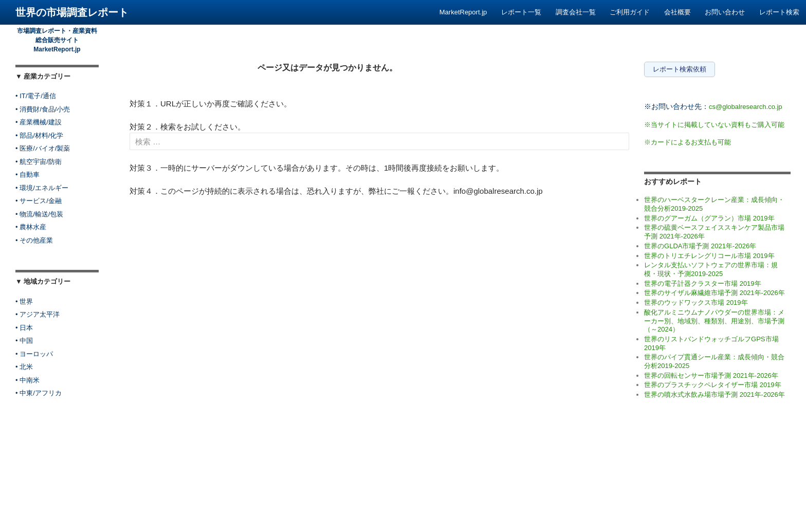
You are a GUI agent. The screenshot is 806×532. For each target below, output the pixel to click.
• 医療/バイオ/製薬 (43, 148)
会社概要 (677, 12)
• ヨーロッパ (34, 354)
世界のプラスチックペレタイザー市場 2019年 (713, 385)
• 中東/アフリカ (39, 393)
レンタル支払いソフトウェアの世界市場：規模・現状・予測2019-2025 (711, 269)
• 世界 (24, 301)
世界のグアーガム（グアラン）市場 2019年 (709, 218)
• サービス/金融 (39, 201)
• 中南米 (28, 380)
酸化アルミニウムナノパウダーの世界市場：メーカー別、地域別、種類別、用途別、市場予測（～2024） (714, 321)
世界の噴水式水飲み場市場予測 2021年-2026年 (715, 395)
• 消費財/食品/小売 (43, 109)
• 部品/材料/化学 (39, 135)
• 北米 (24, 367)
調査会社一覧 (576, 12)
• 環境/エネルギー (42, 188)
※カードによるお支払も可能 (688, 142)
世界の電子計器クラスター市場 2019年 (703, 283)
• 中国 (24, 341)
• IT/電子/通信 (36, 96)
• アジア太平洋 (38, 314)
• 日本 (24, 328)
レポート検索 (779, 12)
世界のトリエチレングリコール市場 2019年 (709, 256)
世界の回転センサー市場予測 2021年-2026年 (711, 375)
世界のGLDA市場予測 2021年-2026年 (700, 246)
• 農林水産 (31, 227)
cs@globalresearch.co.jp (746, 107)
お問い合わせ (725, 12)
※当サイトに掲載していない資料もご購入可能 (714, 125)
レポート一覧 (521, 12)
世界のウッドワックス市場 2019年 (696, 302)
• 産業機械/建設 (39, 122)
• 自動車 (28, 175)
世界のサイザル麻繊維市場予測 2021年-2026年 (715, 293)
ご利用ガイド (630, 12)
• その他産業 (34, 240)
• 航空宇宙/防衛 (39, 162)
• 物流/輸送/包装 (39, 214)
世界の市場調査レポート (72, 12)
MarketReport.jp (463, 12)
